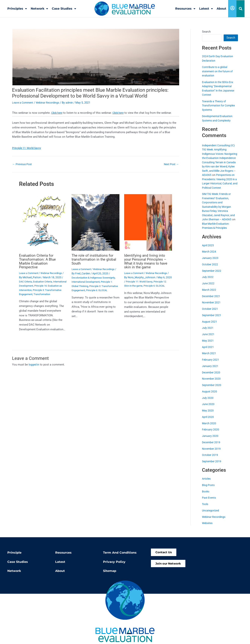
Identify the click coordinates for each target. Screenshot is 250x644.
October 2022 (210, 268)
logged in (34, 368)
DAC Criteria (26, 281)
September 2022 (212, 275)
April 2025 (208, 249)
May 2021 (208, 345)
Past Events (209, 502)
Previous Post (23, 164)
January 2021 (210, 370)
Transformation (28, 298)
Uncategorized (211, 514)
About (221, 9)
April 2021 (208, 351)
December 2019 (212, 446)
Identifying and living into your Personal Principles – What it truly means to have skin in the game (147, 261)
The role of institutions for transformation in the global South (95, 259)
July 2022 (208, 281)
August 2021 (210, 326)
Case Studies (64, 9)
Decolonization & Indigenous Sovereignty (95, 277)
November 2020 (212, 383)
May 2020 (208, 415)
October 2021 (210, 313)
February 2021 (211, 364)
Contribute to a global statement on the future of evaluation (218, 71)
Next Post (171, 164)
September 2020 (212, 389)
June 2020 (208, 408)
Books (206, 495)
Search (206, 31)
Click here (58, 113)
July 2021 (208, 332)
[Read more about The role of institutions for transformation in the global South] (96, 222)
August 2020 (210, 395)
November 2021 (212, 307)
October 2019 (210, 459)
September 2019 (212, 465)
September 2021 (212, 319)
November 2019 (212, 453)
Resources (185, 9)
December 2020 (212, 376)
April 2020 (208, 421)
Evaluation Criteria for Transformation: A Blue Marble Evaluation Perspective (38, 261)
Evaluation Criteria (45, 281)
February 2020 (211, 434)
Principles (17, 9)
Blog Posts (209, 489)
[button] (240, 9)
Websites (208, 527)
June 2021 (208, 338)
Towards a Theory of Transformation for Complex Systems (220, 105)
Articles (207, 483)
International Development (34, 285)
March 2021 (209, 357)
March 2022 (209, 294)
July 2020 (208, 402)
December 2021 (212, 300)
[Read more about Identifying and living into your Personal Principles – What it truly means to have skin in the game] (148, 222)
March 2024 (209, 256)
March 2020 (209, 427)
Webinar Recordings (50, 102)
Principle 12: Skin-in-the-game (141, 285)
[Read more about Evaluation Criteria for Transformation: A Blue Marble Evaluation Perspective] (43, 222)
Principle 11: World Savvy (28, 148)
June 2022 (208, 288)
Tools (206, 508)
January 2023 (210, 262)
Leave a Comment (23, 102)
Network (39, 9)
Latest (206, 9)
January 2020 (210, 440)
